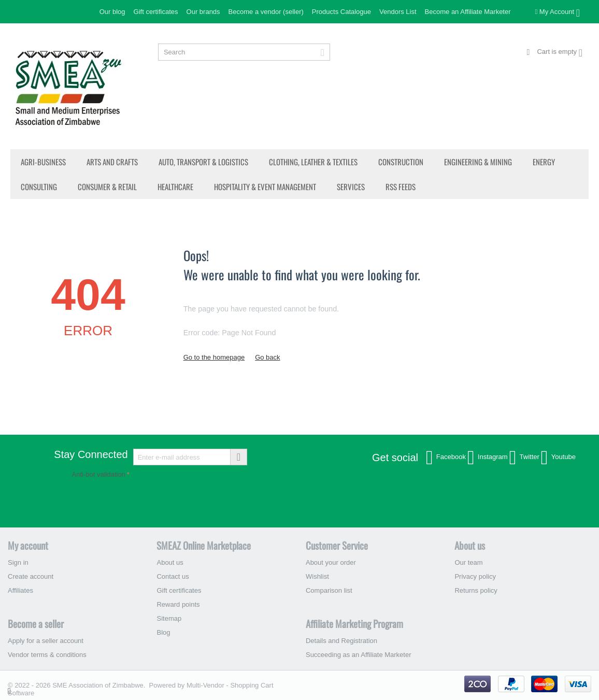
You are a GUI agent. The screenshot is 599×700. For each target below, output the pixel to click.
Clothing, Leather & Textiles (313, 162)
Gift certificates (156, 12)
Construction (401, 162)
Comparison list (329, 590)
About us (170, 562)
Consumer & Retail (107, 187)
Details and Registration (341, 641)
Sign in (18, 562)
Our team (468, 562)
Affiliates (20, 590)
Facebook (446, 458)
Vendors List (398, 12)
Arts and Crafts (112, 162)
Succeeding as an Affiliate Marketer (359, 655)
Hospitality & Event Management (265, 187)
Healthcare (175, 187)
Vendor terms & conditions (47, 655)
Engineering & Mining (478, 162)
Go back (267, 357)
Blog (163, 632)
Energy (544, 162)
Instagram (488, 458)
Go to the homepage (214, 357)
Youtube (558, 458)
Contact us (173, 576)
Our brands (203, 12)
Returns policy (476, 590)
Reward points (178, 604)
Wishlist (317, 576)
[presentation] (151, 501)
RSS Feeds (401, 187)
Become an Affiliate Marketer (468, 12)
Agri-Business (43, 162)
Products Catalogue (341, 12)
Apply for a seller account (46, 641)
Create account (31, 576)
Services (351, 187)
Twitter (524, 458)
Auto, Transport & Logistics (203, 162)
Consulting (39, 187)
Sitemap (169, 618)
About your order (331, 562)
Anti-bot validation (99, 474)
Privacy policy (475, 576)
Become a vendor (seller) (266, 12)
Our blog (112, 12)
